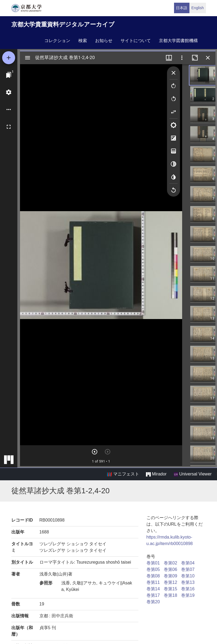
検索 (83, 41)
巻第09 (171, 576)
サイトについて (136, 41)
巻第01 (153, 563)
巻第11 (153, 582)
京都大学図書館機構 (178, 41)
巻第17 (153, 595)
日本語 (182, 8)
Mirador (156, 474)
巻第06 (171, 569)
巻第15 (171, 589)
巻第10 (188, 576)
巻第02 (171, 563)
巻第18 (171, 595)
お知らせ (104, 41)
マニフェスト (123, 474)
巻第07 (188, 569)
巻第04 (188, 563)
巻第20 (153, 602)
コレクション (57, 41)
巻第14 (153, 589)
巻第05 (153, 569)
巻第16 (188, 589)
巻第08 (153, 576)
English (198, 8)
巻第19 (188, 595)
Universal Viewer (193, 474)
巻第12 (171, 582)
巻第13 (188, 582)
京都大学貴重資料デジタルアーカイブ (63, 24)
